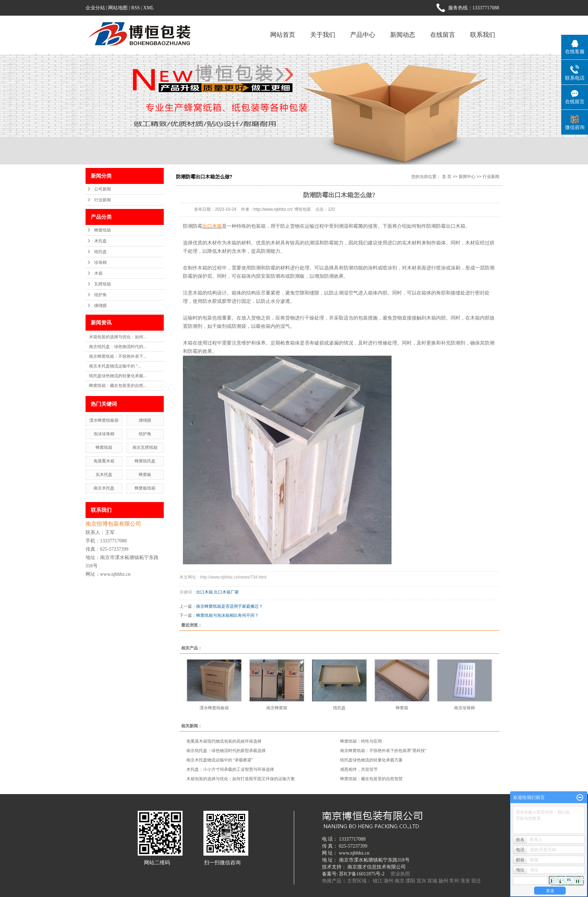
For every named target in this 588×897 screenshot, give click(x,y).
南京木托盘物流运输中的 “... (115, 366)
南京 (400, 881)
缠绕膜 (100, 306)
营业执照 (400, 874)
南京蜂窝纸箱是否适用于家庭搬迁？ (229, 606)
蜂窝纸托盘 (145, 461)
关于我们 (323, 35)
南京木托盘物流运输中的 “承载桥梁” (220, 760)
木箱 (98, 273)
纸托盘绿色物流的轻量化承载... (118, 376)
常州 (454, 881)
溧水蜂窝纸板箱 (104, 420)
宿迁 (476, 881)
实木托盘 (104, 475)
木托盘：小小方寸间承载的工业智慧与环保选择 (230, 769)
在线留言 (443, 35)
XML (149, 8)
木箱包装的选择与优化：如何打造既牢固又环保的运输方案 (241, 779)
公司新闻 (103, 189)
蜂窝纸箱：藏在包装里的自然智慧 (371, 779)
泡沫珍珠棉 (104, 434)
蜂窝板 (145, 475)
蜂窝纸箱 (103, 230)
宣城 (432, 881)
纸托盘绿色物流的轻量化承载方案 (371, 760)
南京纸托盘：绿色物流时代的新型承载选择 (226, 751)
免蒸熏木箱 (104, 461)
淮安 (465, 881)
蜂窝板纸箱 (145, 488)
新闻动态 (403, 35)
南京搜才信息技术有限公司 (377, 867)
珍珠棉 (100, 262)
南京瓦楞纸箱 (145, 447)
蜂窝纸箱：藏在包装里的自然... (118, 386)
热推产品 (332, 881)
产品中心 (363, 35)
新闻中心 (467, 177)
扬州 (443, 881)
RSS (135, 8)
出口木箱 (204, 592)
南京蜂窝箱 (277, 708)
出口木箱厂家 (226, 592)
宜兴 (421, 881)
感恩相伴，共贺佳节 (359, 769)
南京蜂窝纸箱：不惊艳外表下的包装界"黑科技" (383, 751)
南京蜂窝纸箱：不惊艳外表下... (118, 356)
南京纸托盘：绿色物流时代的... (118, 347)
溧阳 (410, 881)
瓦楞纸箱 (103, 284)
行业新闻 (103, 200)
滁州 (388, 881)
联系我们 (483, 35)
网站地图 (118, 8)
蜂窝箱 (402, 708)
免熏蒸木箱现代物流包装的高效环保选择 (224, 741)
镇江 (378, 881)
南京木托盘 (104, 488)
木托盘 (100, 241)
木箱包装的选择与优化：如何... (118, 337)
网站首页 (283, 35)
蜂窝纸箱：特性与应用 (361, 741)
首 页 (447, 177)
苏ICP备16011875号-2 (362, 874)
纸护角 (100, 295)
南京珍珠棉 (465, 708)
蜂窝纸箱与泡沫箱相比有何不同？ (227, 615)
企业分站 (95, 8)
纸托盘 (100, 252)
